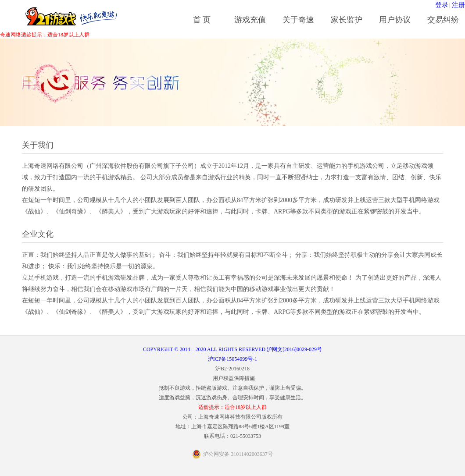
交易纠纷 (443, 20)
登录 (442, 5)
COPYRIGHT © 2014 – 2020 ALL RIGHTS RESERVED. (205, 349)
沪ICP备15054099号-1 (233, 359)
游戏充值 (250, 20)
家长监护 (347, 20)
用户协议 (395, 20)
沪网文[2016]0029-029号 (294, 349)
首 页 (202, 20)
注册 (458, 5)
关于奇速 (298, 20)
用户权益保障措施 (234, 378)
